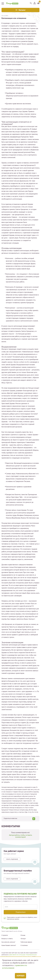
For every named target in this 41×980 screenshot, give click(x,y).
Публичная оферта (26, 942)
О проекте (5, 935)
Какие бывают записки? (9, 945)
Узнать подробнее (12, 859)
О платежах (24, 945)
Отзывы (23, 935)
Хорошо (20, 976)
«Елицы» (23, 939)
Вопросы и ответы (7, 939)
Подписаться (21, 912)
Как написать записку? (8, 942)
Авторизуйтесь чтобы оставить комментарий (20, 836)
